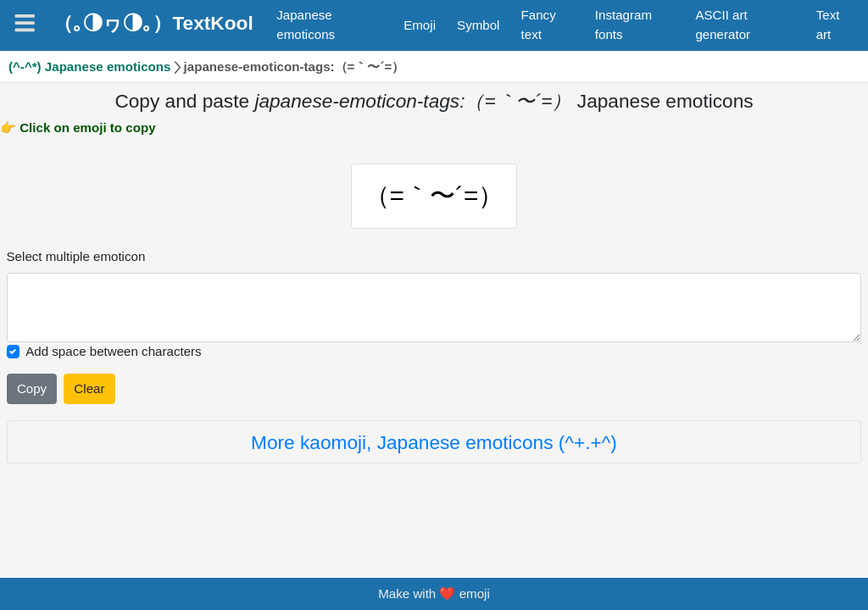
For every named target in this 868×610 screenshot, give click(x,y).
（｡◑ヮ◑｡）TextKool (153, 23)
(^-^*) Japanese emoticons (89, 67)
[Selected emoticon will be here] (434, 309)
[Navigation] (25, 23)
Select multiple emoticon (76, 257)
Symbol (478, 25)
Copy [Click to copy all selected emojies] (32, 389)
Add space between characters (113, 352)
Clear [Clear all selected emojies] (89, 389)
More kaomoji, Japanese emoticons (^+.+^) (434, 443)
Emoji (420, 25)
